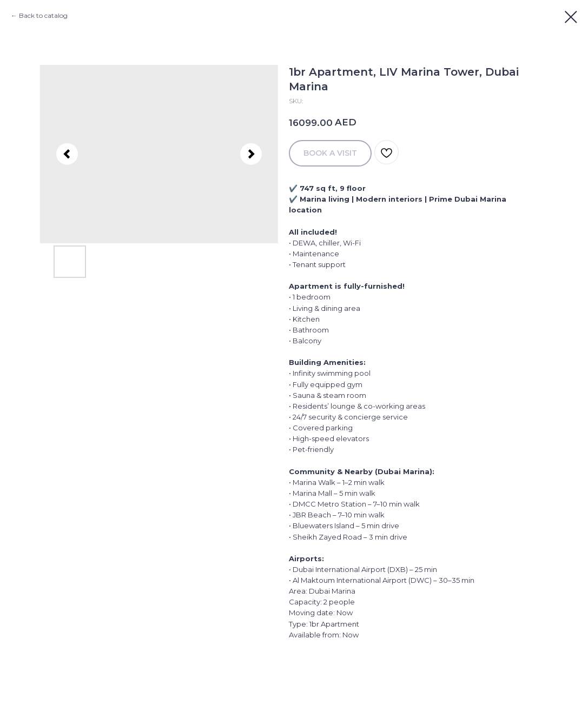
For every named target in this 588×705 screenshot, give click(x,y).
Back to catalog (43, 15)
